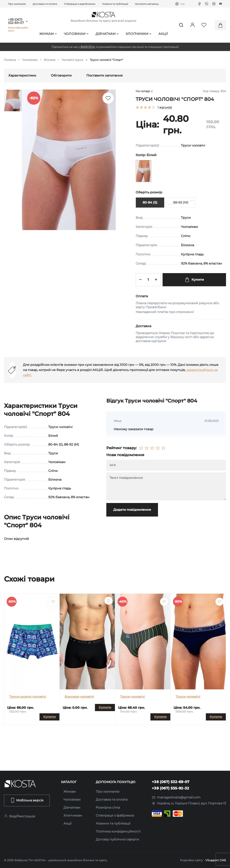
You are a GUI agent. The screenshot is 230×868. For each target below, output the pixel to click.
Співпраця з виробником (80, 4)
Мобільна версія (27, 800)
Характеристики (22, 75)
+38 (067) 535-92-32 (171, 788)
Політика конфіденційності (118, 831)
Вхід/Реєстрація (20, 816)
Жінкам (48, 34)
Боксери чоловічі (79, 697)
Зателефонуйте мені (18, 29)
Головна (10, 60)
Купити (194, 280)
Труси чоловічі (132, 697)
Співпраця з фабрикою (115, 815)
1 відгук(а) (165, 107)
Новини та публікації (115, 4)
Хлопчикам (139, 34)
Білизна (50, 60)
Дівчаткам (107, 34)
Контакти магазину (147, 4)
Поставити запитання (105, 75)
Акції (163, 34)
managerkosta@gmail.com (176, 797)
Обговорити (61, 75)
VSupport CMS (216, 860)
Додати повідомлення (132, 510)
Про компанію (17, 4)
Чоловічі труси (73, 60)
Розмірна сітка (108, 807)
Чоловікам (76, 34)
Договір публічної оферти (117, 839)
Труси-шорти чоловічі (28, 697)
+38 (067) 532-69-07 (16, 21)
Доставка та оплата (45, 4)
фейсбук (88, 47)
